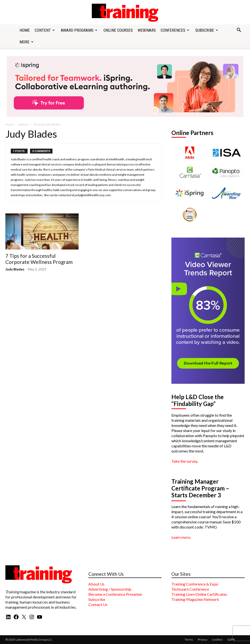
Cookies (217, 639)
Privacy (203, 639)
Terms (189, 639)
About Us (96, 584)
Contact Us (98, 604)
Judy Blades (15, 269)
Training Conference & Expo (195, 584)
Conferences (175, 30)
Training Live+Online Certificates (199, 594)
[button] (239, 30)
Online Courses (118, 30)
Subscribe (207, 30)
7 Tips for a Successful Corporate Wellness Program (39, 259)
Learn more (181, 537)
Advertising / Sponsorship (110, 589)
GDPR (231, 639)
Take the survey (184, 461)
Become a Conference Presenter (115, 594)
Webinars (147, 30)
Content (45, 30)
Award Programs (79, 30)
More (26, 42)
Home (25, 30)
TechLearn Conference (190, 589)
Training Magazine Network (195, 599)
